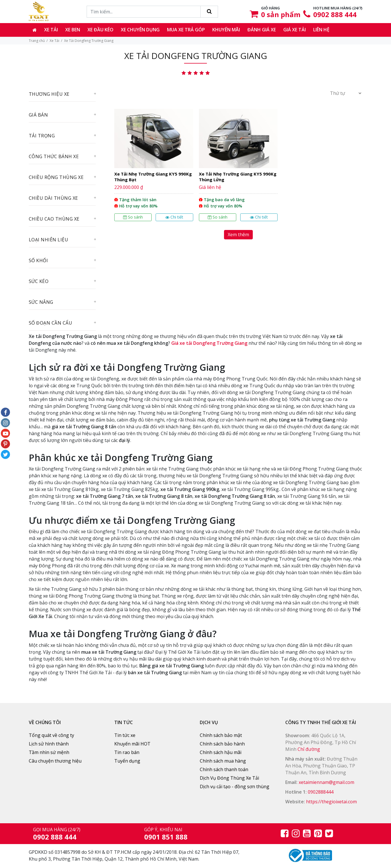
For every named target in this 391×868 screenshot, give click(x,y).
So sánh (133, 217)
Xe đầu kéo (100, 30)
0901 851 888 (166, 837)
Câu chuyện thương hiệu (55, 761)
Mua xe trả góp (186, 30)
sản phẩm (281, 14)
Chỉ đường (309, 749)
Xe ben (73, 30)
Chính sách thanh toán (224, 769)
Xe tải (51, 30)
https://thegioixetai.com (331, 802)
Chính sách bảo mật (221, 735)
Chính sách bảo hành (222, 744)
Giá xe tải (295, 30)
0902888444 (321, 792)
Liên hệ (321, 30)
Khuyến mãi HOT (132, 744)
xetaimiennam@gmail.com (326, 782)
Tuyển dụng (127, 761)
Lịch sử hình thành (49, 744)
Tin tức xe (125, 735)
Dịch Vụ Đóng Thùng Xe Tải (229, 778)
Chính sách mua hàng (223, 761)
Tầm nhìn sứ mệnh (49, 752)
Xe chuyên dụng (140, 30)
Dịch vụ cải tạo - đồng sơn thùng (235, 787)
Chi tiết (174, 217)
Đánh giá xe (262, 30)
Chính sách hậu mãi (221, 752)
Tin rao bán (127, 752)
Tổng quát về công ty (51, 735)
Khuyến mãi (226, 30)
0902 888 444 (335, 14)
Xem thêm (238, 235)
